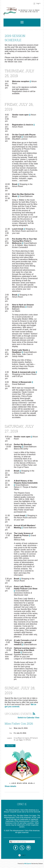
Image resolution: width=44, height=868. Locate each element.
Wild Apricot (28, 864)
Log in (38, 3)
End (11, 733)
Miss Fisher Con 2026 (19, 724)
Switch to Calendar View (28, 718)
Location (10, 738)
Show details (10, 786)
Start (11, 728)
